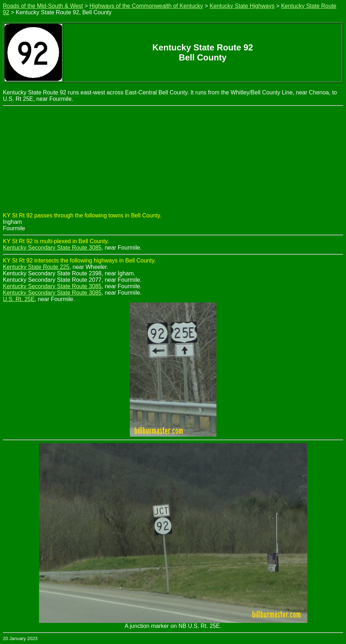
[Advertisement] (173, 159)
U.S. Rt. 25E (19, 299)
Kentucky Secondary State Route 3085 (52, 248)
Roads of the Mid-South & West (43, 6)
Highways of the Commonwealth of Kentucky (146, 6)
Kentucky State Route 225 (36, 267)
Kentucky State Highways (242, 6)
